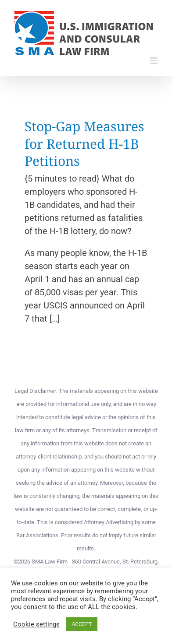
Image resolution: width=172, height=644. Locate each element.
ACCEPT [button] (82, 624)
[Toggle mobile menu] (154, 61)
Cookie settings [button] (36, 624)
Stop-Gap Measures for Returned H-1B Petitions (84, 144)
